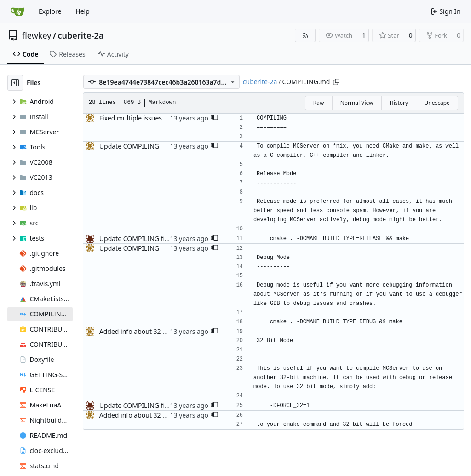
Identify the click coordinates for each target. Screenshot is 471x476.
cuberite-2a (81, 35)
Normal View (357, 103)
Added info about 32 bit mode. (145, 331)
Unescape (437, 103)
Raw (319, 103)
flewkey (37, 35)
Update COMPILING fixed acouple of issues (164, 238)
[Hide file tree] (15, 83)
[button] (214, 118)
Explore (50, 11)
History (399, 103)
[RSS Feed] (305, 35)
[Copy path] (336, 82)
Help (83, 11)
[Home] (17, 11)
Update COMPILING (129, 146)
